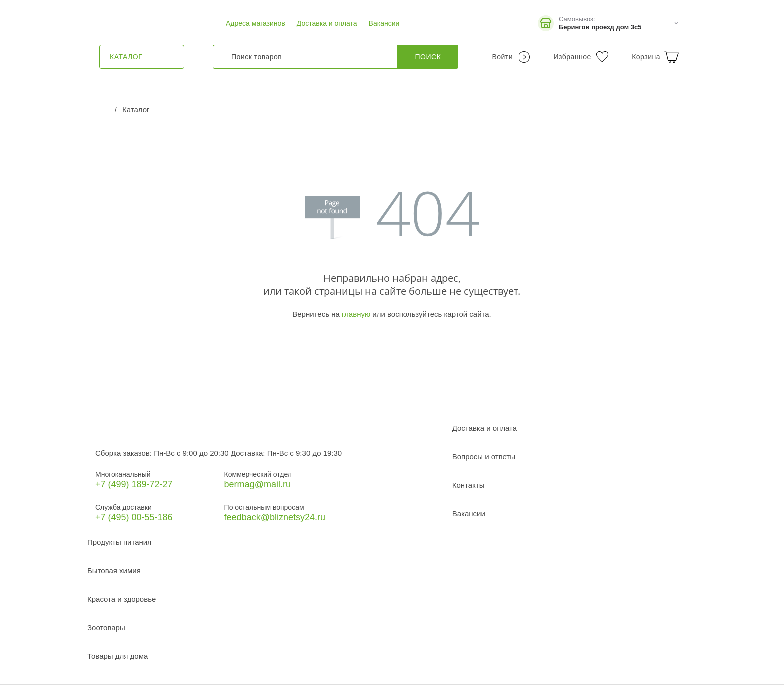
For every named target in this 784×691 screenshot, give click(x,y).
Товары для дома (118, 656)
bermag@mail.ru (258, 484)
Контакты (469, 485)
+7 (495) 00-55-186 (134, 517)
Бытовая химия (114, 571)
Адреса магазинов (256, 23)
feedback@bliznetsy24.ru (275, 517)
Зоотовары (106, 628)
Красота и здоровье (122, 599)
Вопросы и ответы (484, 457)
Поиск (428, 57)
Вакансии (384, 23)
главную (356, 314)
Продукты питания (119, 542)
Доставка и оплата (327, 23)
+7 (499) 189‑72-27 (134, 484)
